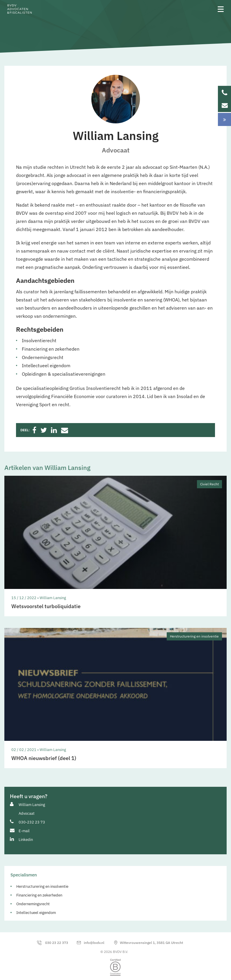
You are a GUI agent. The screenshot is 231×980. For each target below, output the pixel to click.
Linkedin (26, 840)
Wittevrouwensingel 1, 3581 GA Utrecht (151, 943)
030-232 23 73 (32, 822)
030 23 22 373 (57, 943)
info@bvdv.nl (94, 943)
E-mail (24, 831)
